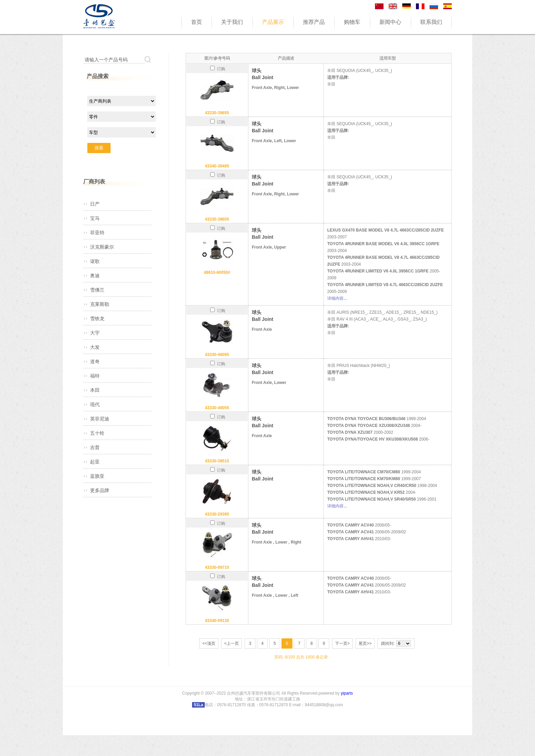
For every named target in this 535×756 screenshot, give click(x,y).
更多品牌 (100, 490)
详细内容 (335, 298)
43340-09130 (217, 621)
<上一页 (232, 643)
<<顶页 (209, 643)
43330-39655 (217, 113)
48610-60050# (217, 272)
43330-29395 (217, 514)
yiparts (347, 693)
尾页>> (365, 643)
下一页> (342, 643)
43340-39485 (217, 166)
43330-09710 (217, 567)
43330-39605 (217, 219)
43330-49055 (217, 408)
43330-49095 (217, 355)
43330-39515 (217, 461)
